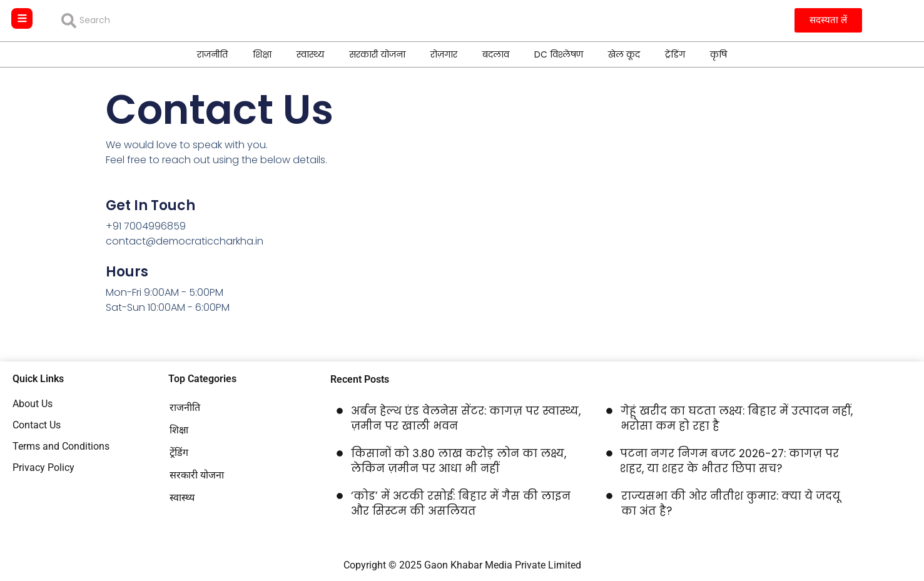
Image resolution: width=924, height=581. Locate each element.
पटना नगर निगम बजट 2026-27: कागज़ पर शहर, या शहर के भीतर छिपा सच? (729, 461)
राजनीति (212, 54)
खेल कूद (624, 54)
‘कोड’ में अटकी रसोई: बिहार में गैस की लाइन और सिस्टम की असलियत (461, 503)
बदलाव (496, 54)
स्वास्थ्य (310, 54)
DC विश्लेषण (559, 54)
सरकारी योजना (377, 54)
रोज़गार (444, 54)
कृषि (718, 54)
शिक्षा (262, 54)
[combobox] (152, 21)
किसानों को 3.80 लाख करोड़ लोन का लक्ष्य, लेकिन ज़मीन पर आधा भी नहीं (459, 461)
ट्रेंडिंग (675, 54)
